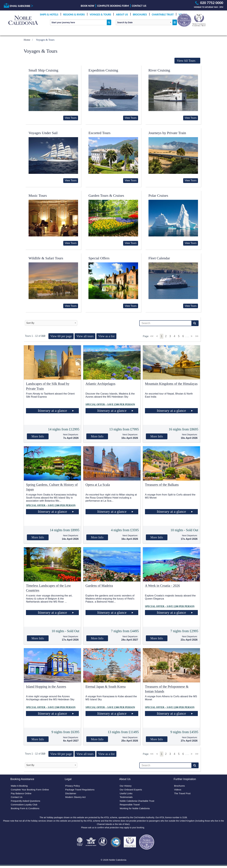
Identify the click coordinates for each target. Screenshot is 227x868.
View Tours (71, 118)
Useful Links (126, 794)
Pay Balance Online (22, 794)
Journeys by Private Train (167, 133)
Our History (126, 786)
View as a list (106, 336)
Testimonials (126, 798)
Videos (178, 790)
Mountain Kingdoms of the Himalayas (171, 384)
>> (197, 336)
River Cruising (159, 70)
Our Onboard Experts (131, 790)
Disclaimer (71, 794)
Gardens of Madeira (99, 586)
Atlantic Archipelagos (101, 384)
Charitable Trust (163, 15)
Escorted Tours (99, 133)
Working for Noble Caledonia (135, 810)
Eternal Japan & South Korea (106, 687)
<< (152, 336)
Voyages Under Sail (43, 133)
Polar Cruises (158, 196)
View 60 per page (61, 336)
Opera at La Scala (98, 485)
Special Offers (99, 258)
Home (27, 40)
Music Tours (38, 196)
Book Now (88, 6)
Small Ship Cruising (43, 70)
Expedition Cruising (103, 70)
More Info (38, 436)
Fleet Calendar (159, 258)
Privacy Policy (73, 786)
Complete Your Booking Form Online (31, 790)
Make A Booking (20, 786)
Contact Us (139, 6)
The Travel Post (183, 794)
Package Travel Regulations (80, 790)
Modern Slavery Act (76, 798)
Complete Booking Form (113, 6)
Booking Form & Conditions (26, 810)
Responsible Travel (130, 806)
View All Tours (186, 61)
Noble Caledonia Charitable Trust (138, 802)
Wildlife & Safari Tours (46, 258)
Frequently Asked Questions (26, 802)
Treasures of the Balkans (162, 485)
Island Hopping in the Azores (46, 687)
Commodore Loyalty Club (25, 806)
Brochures (140, 15)
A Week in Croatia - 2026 (162, 586)
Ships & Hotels (49, 15)
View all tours (85, 336)
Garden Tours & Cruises (106, 196)
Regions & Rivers (74, 15)
